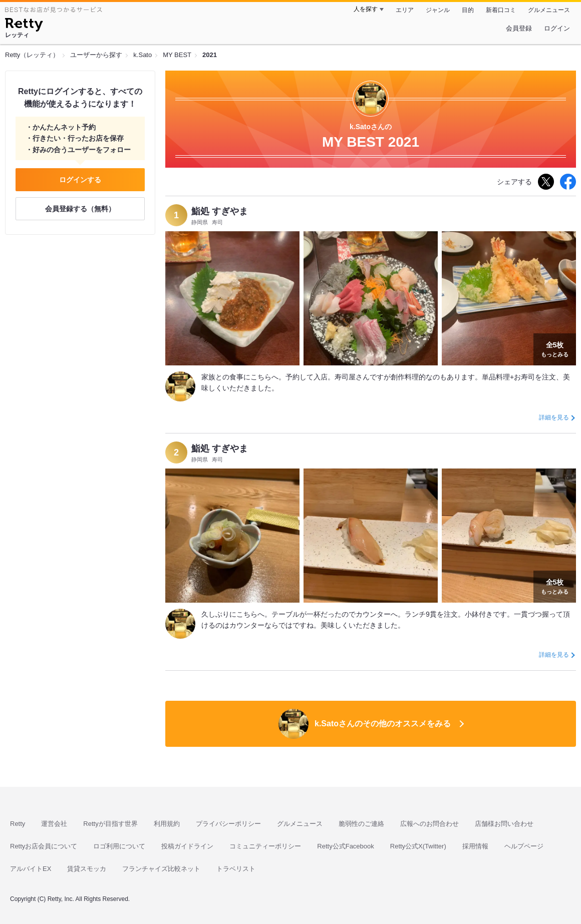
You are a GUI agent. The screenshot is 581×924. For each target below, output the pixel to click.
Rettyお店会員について (44, 846)
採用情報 (475, 846)
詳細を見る (554, 417)
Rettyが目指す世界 (110, 824)
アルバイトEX (31, 869)
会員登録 (519, 28)
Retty (18, 824)
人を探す (366, 9)
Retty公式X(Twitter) (418, 846)
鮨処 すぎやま (220, 211)
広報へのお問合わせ (429, 824)
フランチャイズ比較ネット (161, 869)
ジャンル (438, 10)
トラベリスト (236, 869)
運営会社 (54, 824)
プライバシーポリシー (228, 824)
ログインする (80, 180)
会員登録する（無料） (80, 209)
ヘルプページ (524, 846)
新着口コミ (501, 10)
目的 (468, 10)
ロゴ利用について (119, 846)
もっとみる (555, 348)
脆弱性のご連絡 (361, 824)
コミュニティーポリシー (265, 846)
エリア (405, 10)
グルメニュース (549, 10)
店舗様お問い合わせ (504, 824)
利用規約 (167, 824)
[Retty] (24, 26)
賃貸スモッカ (87, 869)
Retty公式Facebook (345, 846)
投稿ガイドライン (187, 846)
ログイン (557, 28)
